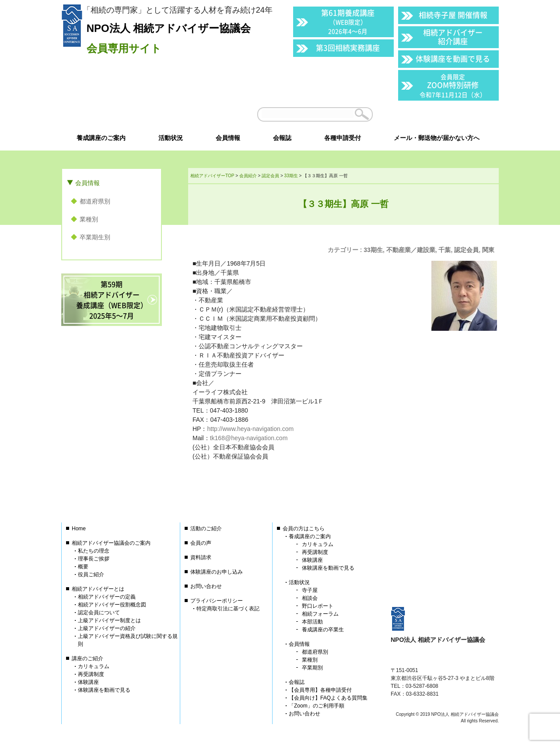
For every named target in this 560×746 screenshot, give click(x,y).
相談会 (310, 598)
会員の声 (201, 543)
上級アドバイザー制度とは (109, 620)
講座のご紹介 (87, 658)
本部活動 (312, 622)
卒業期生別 (95, 237)
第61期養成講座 (348, 21)
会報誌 (297, 682)
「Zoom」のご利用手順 (317, 706)
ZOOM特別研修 (453, 86)
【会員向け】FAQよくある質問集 (328, 698)
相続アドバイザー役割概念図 (112, 605)
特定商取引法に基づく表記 (228, 609)
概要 (83, 567)
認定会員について (99, 613)
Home (79, 529)
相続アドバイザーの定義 (107, 597)
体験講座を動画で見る (453, 58)
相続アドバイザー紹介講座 (453, 37)
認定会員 (466, 250)
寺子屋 (310, 590)
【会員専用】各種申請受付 (320, 690)
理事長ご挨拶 (94, 559)
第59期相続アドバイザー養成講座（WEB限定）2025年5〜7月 (112, 300)
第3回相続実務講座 (348, 47)
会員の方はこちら (304, 529)
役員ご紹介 (91, 574)
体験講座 (88, 682)
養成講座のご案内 (310, 536)
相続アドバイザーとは (98, 589)
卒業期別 (312, 668)
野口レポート (318, 606)
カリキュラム (94, 666)
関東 (488, 250)
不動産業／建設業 (411, 250)
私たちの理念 (94, 551)
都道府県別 (95, 201)
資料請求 (201, 557)
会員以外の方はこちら (438, 114)
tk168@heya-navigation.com (249, 438)
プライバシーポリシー (217, 601)
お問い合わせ (206, 586)
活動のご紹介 (206, 529)
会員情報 (87, 183)
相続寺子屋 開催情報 (453, 15)
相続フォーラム (320, 614)
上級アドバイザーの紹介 (107, 628)
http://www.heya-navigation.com (250, 429)
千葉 (444, 250)
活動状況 (299, 582)
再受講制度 (91, 674)
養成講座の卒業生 (323, 630)
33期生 (373, 250)
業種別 (89, 219)
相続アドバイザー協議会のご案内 (111, 543)
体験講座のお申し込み (217, 572)
